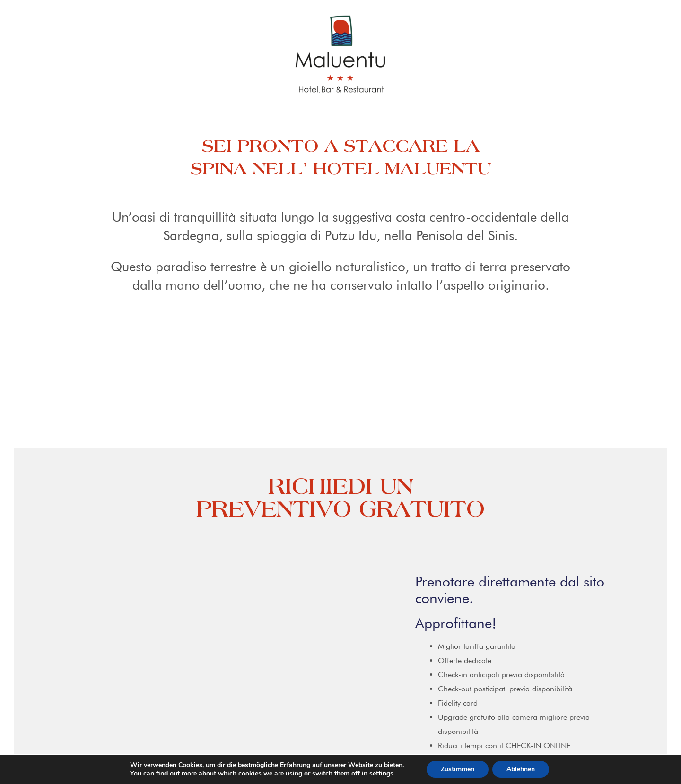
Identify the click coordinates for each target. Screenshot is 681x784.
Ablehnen (521, 769)
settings (381, 774)
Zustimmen (458, 769)
